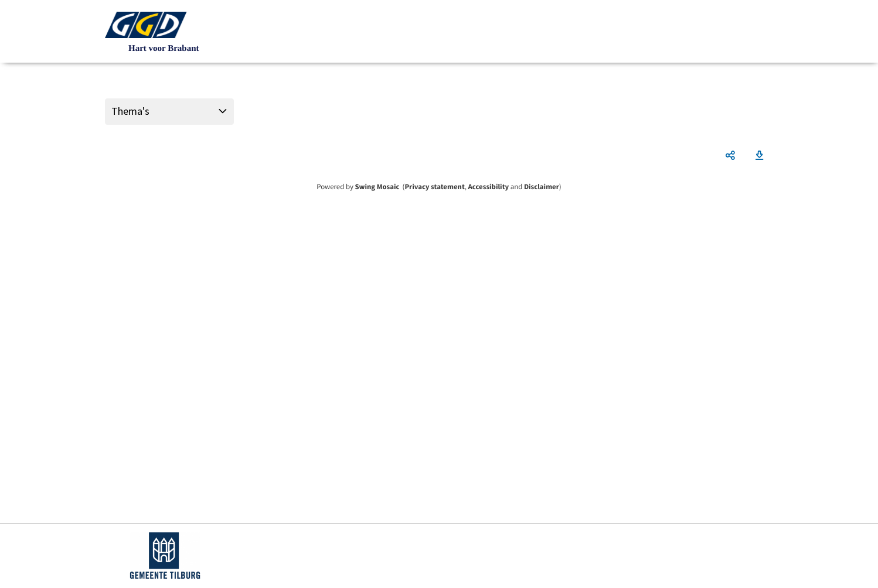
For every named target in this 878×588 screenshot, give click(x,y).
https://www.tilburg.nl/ (165, 556)
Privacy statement (434, 187)
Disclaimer (542, 187)
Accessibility (489, 187)
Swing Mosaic (377, 187)
